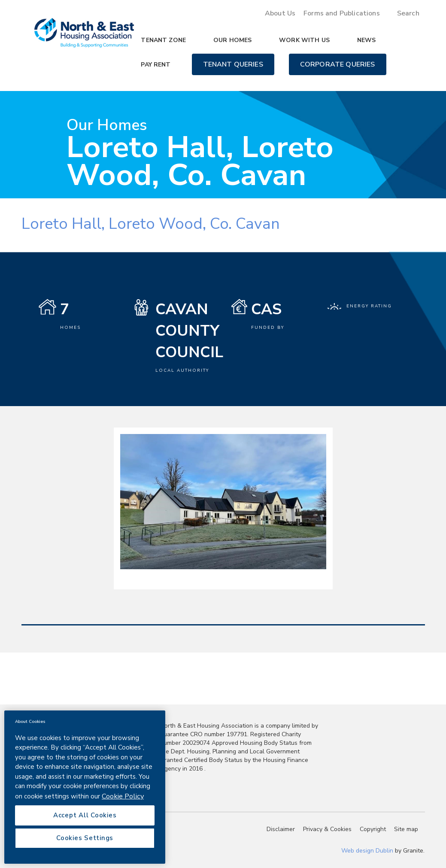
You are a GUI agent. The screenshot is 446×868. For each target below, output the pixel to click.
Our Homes (232, 40)
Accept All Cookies (85, 815)
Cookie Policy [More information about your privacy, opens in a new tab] (123, 796)
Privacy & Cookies (327, 829)
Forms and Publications (342, 13)
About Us (280, 13)
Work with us (304, 40)
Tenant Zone (163, 40)
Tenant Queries (233, 64)
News (367, 40)
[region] (85, 787)
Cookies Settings (85, 838)
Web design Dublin (367, 851)
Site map (406, 829)
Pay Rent (156, 65)
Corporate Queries (338, 64)
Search (408, 13)
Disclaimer (281, 829)
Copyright (373, 829)
